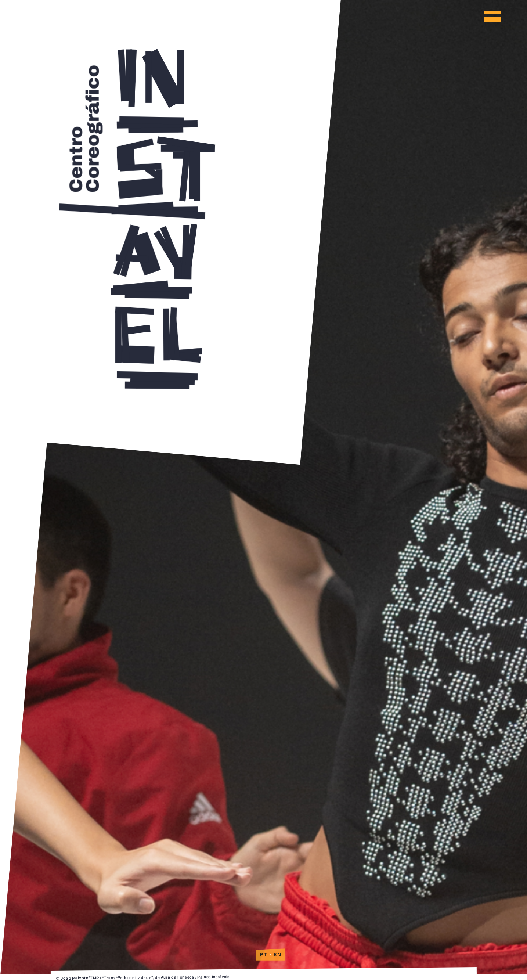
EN (278, 954)
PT (264, 954)
